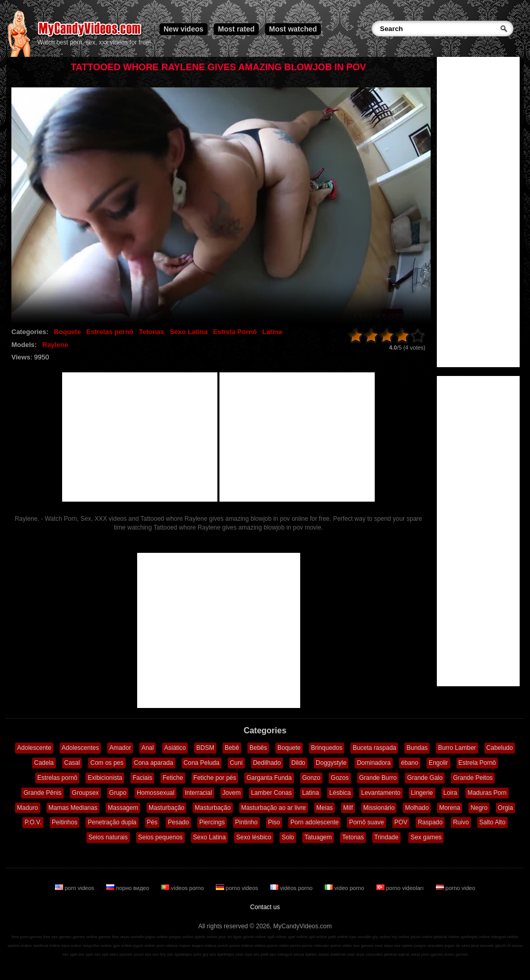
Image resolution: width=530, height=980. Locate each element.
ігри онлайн (360, 937)
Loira (451, 793)
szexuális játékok (381, 954)
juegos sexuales (428, 946)
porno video (456, 888)
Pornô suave (366, 822)
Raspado (430, 822)
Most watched (293, 29)
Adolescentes (80, 748)
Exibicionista (105, 778)
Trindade (386, 837)
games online (85, 937)
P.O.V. (33, 822)
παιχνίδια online (97, 946)
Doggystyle (331, 763)
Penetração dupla (112, 822)
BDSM (205, 748)
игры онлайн (132, 937)
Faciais (142, 778)
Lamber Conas (271, 793)
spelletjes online (475, 937)
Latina (272, 332)
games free (109, 937)
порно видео (128, 888)
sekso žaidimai (332, 954)
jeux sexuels (483, 946)
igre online (122, 946)
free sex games (57, 937)
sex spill (69, 954)
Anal (148, 748)
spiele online (206, 937)
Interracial (198, 793)
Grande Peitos (473, 778)
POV (401, 822)
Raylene (55, 345)
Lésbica (340, 793)
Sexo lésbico (254, 837)
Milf (348, 808)
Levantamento (381, 793)
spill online (277, 937)
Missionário (379, 808)
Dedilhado (267, 763)
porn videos (75, 888)
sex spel (86, 954)
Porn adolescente (314, 822)
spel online (298, 937)
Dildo (298, 763)
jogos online (157, 937)
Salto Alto (492, 822)
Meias (325, 808)
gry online (382, 937)
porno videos (238, 888)
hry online (400, 937)
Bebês (258, 748)
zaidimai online (47, 946)
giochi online (255, 937)
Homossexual (156, 793)
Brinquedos (327, 748)
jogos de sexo (457, 946)
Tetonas (151, 332)
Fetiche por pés (215, 778)
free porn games (27, 937)
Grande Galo (425, 778)
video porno (345, 888)
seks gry (201, 954)
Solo (288, 837)
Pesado (178, 822)
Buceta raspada (374, 748)
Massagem (123, 808)
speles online (20, 946)
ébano (410, 763)
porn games (432, 954)
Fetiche (173, 778)
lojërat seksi (409, 954)
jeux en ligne (230, 937)
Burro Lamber (457, 748)
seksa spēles (305, 954)
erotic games (456, 954)
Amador (120, 748)
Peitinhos (64, 822)
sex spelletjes (179, 954)
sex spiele (404, 946)
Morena (450, 808)
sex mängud (281, 954)
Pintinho (246, 822)
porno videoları (401, 888)
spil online (318, 937)
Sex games (426, 837)
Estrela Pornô (235, 332)
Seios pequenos (160, 837)
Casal (72, 763)
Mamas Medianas (73, 808)
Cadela (44, 763)
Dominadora (373, 763)
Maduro (28, 808)
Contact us (265, 907)
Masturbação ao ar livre (274, 808)
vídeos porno (183, 888)
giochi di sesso (509, 946)
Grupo (118, 793)
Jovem (232, 793)
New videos (183, 29)
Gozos (340, 778)
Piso (274, 822)
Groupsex (85, 793)
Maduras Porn (487, 793)
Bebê (232, 748)
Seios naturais (108, 837)
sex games (364, 946)
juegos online (181, 937)
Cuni (236, 763)
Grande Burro (378, 778)
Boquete (67, 332)
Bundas (417, 748)
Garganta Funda (269, 778)
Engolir (438, 763)
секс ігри (244, 954)
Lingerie (422, 793)
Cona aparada (154, 763)
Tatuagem (318, 837)
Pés (152, 822)
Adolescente (34, 748)
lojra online (72, 946)
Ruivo (461, 822)
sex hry (159, 954)
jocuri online (422, 937)
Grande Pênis (42, 793)
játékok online (446, 937)
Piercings (212, 822)
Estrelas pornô (110, 332)
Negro (479, 808)
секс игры (384, 946)
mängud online (505, 937)
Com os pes (107, 763)
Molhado (417, 808)
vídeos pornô (216, 946)
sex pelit (261, 954)
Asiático (175, 748)
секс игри (356, 954)
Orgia (505, 808)
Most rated (236, 29)
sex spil (101, 954)
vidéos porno (292, 888)
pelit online (338, 937)
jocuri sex (142, 954)
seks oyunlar (121, 954)
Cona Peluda (202, 763)
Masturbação (166, 808)
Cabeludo (500, 748)
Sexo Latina (189, 332)
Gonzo (311, 778)
